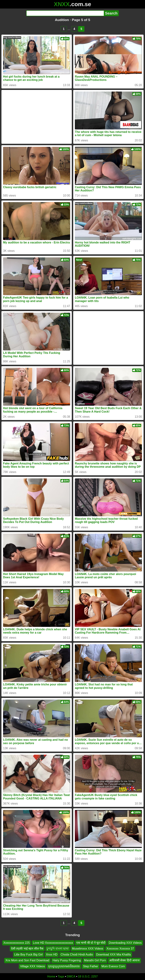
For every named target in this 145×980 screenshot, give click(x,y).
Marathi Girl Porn (95, 961)
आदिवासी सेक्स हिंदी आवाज (124, 961)
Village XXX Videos (32, 966)
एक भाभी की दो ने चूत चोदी (91, 943)
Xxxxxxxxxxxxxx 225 (17, 943)
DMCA (71, 976)
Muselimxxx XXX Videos (88, 949)
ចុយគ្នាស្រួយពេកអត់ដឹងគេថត (64, 966)
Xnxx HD (52, 955)
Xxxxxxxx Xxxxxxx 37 (120, 949)
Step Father (91, 966)
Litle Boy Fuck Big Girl (28, 955)
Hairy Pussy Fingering (67, 961)
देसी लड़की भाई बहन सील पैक (27, 949)
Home (51, 976)
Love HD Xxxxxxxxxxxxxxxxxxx (53, 943)
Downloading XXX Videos (125, 943)
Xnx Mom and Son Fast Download (27, 961)
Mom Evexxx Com (113, 966)
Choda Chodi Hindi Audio (77, 955)
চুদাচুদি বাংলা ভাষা (58, 949)
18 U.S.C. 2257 (88, 976)
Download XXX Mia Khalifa (113, 955)
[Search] (65, 13)
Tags (61, 976)
